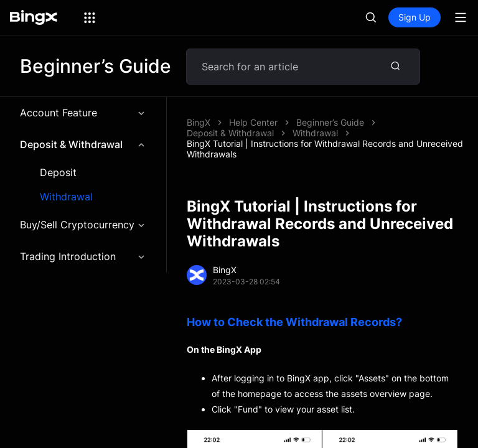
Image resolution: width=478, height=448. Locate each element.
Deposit (58, 173)
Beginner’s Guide (330, 122)
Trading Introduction (83, 256)
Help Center (253, 122)
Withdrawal (66, 197)
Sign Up (415, 17)
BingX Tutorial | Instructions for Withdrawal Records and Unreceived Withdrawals (325, 149)
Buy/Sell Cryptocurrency (83, 225)
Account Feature (83, 113)
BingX (199, 122)
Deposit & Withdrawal (83, 144)
